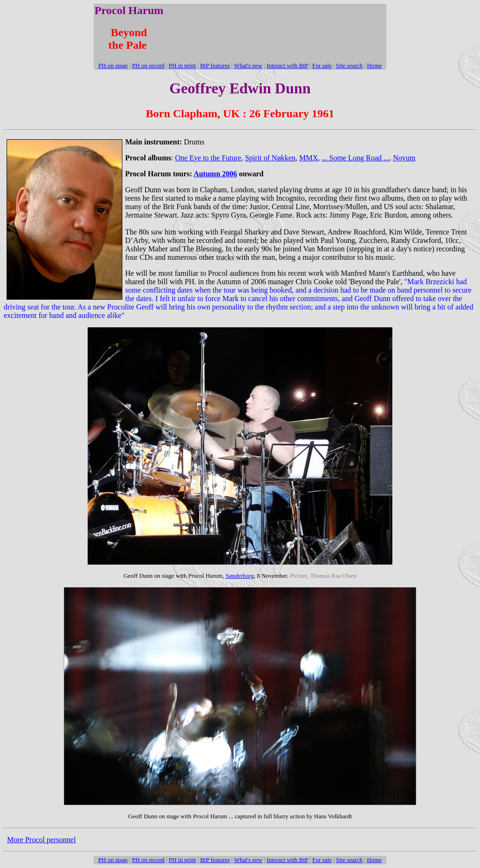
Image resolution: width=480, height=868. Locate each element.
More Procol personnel (41, 840)
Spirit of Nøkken (270, 158)
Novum (404, 158)
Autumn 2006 (215, 174)
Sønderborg (240, 576)
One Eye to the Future (208, 158)
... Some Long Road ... (355, 158)
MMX (308, 158)
